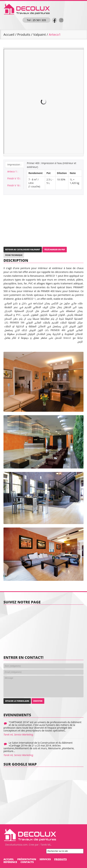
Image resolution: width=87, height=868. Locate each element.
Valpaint (40, 34)
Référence (10, 862)
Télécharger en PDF (54, 249)
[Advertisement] (43, 219)
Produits (24, 34)
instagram (61, 20)
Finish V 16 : (14, 185)
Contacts (27, 862)
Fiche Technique (14, 255)
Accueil (9, 34)
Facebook (55, 20)
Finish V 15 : (14, 178)
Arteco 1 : (13, 171)
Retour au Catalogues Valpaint (23, 249)
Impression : (14, 164)
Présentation (27, 859)
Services (45, 859)
